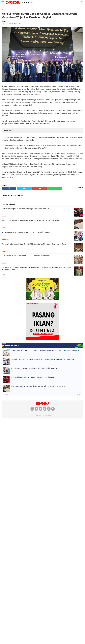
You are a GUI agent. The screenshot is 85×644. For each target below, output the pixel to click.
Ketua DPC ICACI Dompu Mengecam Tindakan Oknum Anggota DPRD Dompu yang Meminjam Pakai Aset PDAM (36, 269)
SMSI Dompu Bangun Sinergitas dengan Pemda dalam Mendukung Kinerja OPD (31, 220)
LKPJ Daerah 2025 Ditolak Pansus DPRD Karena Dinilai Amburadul (26, 256)
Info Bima (48, 415)
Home (3, 10)
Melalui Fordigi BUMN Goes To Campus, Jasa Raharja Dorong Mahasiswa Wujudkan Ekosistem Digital (40, 16)
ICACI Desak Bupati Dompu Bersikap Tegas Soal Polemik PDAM (25, 209)
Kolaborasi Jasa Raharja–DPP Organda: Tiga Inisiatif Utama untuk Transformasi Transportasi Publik (45, 350)
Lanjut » (79, 394)
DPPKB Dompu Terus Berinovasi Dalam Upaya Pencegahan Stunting (27, 232)
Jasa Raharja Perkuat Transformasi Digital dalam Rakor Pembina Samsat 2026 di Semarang (42, 359)
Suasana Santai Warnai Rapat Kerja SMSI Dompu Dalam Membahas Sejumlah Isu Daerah (34, 244)
